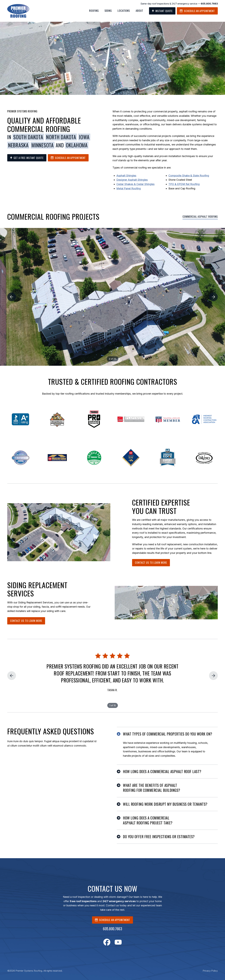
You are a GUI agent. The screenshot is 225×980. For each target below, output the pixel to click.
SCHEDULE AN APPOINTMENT (113, 920)
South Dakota (28, 137)
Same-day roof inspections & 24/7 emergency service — (179, 4)
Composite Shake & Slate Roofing (189, 176)
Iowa (84, 137)
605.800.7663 (113, 929)
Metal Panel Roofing (129, 188)
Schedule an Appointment (197, 11)
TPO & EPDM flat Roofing (184, 184)
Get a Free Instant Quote (27, 158)
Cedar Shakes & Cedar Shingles (135, 184)
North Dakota (61, 137)
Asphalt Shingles (126, 176)
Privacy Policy (210, 971)
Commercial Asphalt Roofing (200, 217)
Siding (108, 11)
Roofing (94, 11)
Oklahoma (77, 145)
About (139, 11)
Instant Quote (162, 11)
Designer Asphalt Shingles (132, 180)
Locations (124, 11)
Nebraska (18, 145)
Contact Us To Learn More (151, 563)
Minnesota (42, 145)
